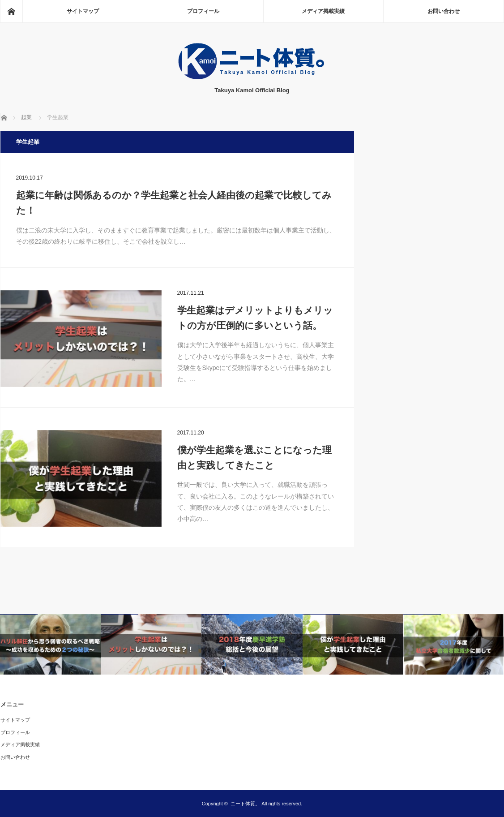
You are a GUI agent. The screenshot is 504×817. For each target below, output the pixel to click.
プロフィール (203, 11)
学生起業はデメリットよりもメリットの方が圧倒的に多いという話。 (255, 318)
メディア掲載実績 (323, 11)
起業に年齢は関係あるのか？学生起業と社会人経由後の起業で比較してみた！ (174, 203)
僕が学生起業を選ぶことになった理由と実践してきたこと (254, 458)
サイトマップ (83, 11)
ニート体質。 (245, 804)
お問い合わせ (444, 11)
